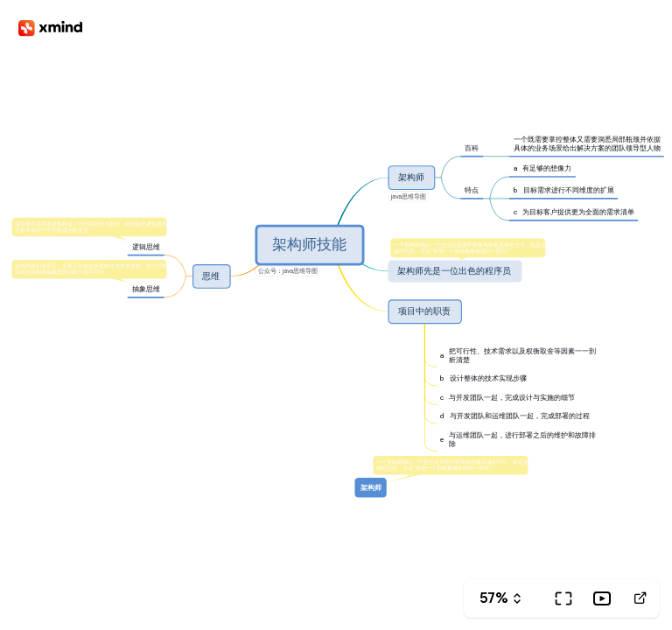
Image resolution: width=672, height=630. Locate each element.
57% (494, 598)
